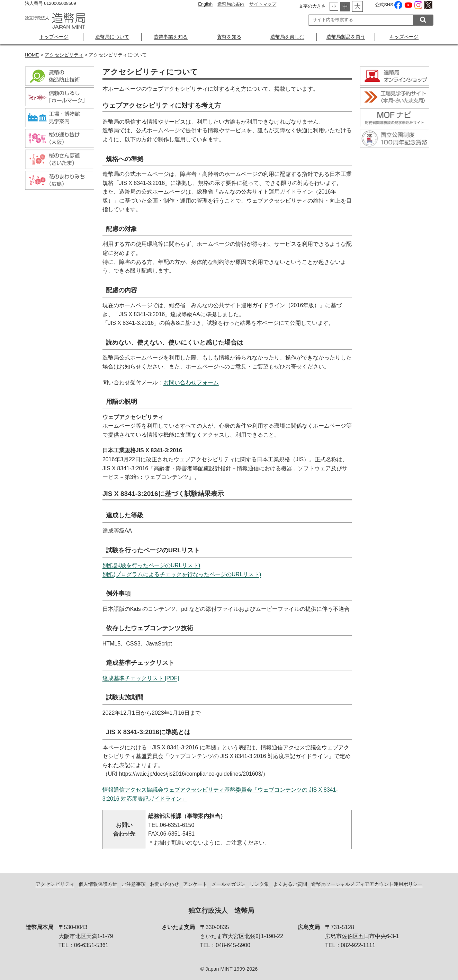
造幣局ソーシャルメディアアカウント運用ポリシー (367, 884)
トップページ (54, 37)
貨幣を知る (229, 37)
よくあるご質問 (290, 884)
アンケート (195, 884)
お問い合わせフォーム (191, 382)
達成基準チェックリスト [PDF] (141, 678)
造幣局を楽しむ (287, 37)
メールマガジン (228, 884)
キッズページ (404, 37)
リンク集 (259, 884)
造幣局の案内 (231, 4)
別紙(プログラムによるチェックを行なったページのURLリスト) (182, 574)
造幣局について (112, 37)
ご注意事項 (134, 884)
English (205, 4)
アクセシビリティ (64, 55)
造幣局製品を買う (346, 37)
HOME (32, 55)
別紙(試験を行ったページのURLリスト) (151, 565)
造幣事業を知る (171, 37)
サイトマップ (263, 4)
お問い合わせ (164, 884)
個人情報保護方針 (98, 884)
